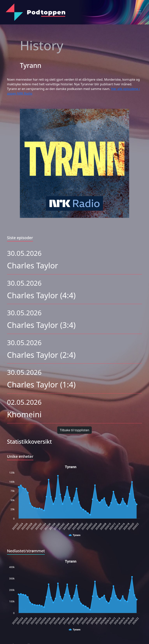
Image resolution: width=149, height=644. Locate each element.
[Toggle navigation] (139, 12)
